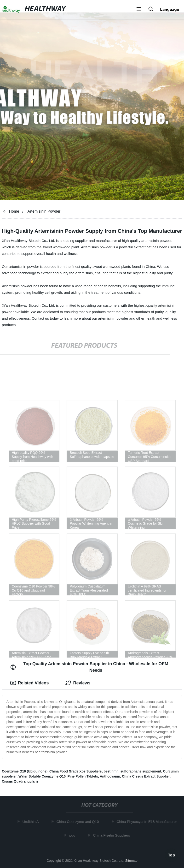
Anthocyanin (110, 776)
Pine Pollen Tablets (83, 776)
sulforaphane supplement (141, 771)
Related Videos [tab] (30, 683)
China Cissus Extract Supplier (146, 776)
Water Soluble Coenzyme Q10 (42, 776)
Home (14, 211)
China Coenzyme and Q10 (79, 822)
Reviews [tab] (78, 683)
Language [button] (170, 9)
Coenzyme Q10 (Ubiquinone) (25, 771)
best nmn (111, 771)
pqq (73, 835)
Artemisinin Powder (44, 211)
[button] (139, 9)
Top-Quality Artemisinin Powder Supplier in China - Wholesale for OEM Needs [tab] (89, 667)
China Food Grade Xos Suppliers (76, 771)
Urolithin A (31, 822)
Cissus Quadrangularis (20, 781)
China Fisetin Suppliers (112, 835)
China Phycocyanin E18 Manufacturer (148, 822)
